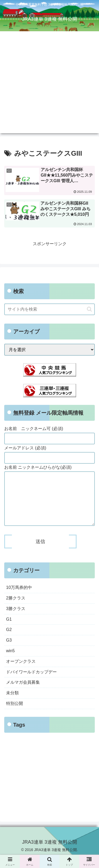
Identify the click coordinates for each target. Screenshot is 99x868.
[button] (89, 309)
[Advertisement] (49, 84)
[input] (49, 309)
